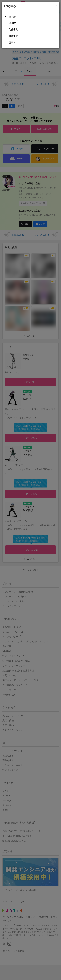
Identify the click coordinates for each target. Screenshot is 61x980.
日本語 (12, 16)
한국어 (12, 42)
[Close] (56, 5)
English (13, 23)
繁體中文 (13, 36)
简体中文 (13, 29)
